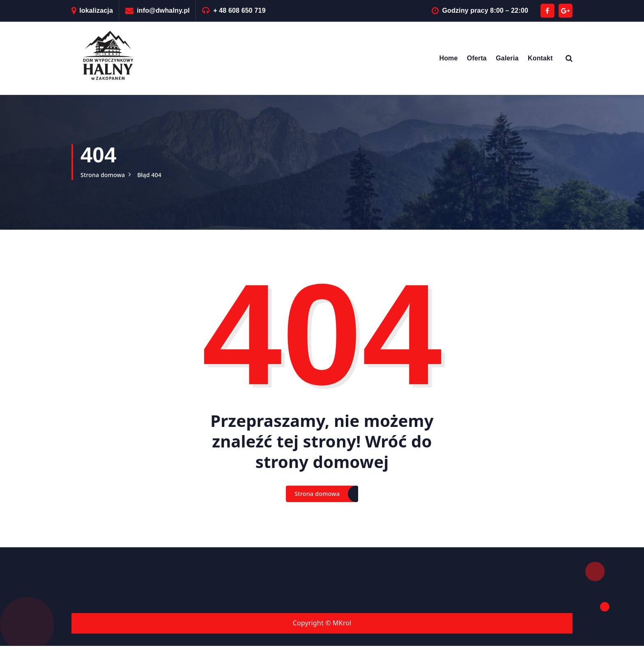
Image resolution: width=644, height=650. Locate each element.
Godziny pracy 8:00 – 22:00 (485, 10)
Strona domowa (106, 175)
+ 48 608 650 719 (239, 10)
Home (448, 58)
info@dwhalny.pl (163, 10)
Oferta (477, 58)
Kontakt (540, 58)
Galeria (507, 58)
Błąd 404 (157, 175)
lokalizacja (96, 10)
